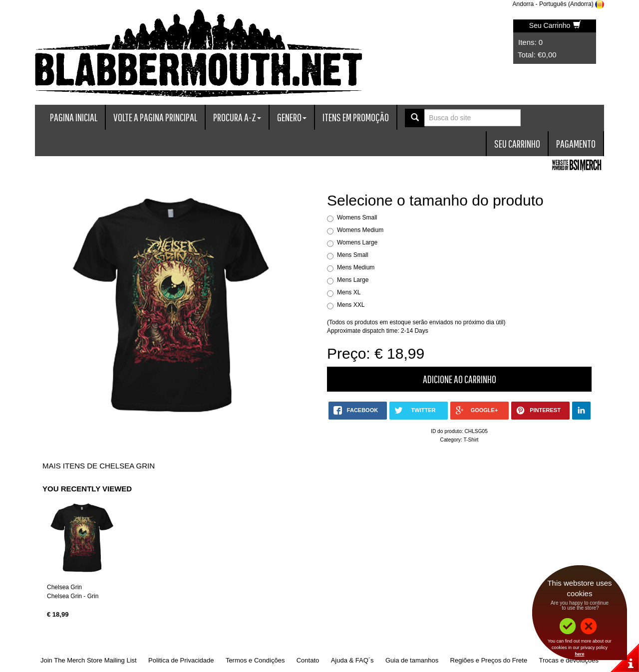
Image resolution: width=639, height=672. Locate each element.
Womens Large (357, 242)
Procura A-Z (237, 117)
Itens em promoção (356, 117)
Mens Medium (356, 267)
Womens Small (357, 218)
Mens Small (353, 255)
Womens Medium (360, 230)
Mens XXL (351, 305)
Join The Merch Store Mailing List (89, 660)
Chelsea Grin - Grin (73, 596)
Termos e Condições (255, 660)
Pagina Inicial (74, 117)
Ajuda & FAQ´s (352, 660)
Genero (292, 117)
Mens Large (353, 280)
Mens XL (349, 292)
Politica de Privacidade (181, 660)
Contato (308, 660)
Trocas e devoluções (569, 660)
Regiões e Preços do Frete (489, 660)
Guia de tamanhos (412, 660)
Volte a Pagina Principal (155, 117)
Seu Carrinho (555, 25)
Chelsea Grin (64, 587)
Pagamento (576, 143)
